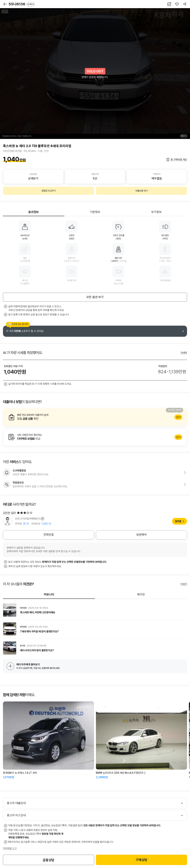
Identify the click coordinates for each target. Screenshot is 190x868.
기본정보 (95, 212)
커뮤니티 (49, 595)
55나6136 (22, 4)
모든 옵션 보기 (95, 297)
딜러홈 (178, 521)
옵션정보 (34, 212)
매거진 (141, 595)
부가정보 (156, 212)
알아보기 (95, 417)
